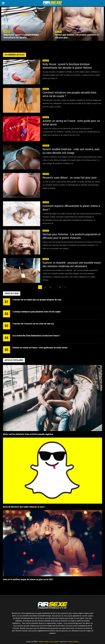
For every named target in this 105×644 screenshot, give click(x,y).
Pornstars (46, 146)
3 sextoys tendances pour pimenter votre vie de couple (37, 312)
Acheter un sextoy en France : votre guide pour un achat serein (40, 348)
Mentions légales (44, 642)
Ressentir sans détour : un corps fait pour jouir (70, 178)
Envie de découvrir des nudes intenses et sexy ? (24, 507)
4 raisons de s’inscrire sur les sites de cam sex (33, 324)
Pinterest (70, 642)
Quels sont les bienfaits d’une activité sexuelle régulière (28, 434)
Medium (76, 642)
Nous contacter (54, 642)
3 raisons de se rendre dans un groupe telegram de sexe (37, 300)
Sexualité (7, 32)
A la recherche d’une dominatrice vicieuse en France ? (36, 336)
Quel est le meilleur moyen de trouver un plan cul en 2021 (28, 579)
